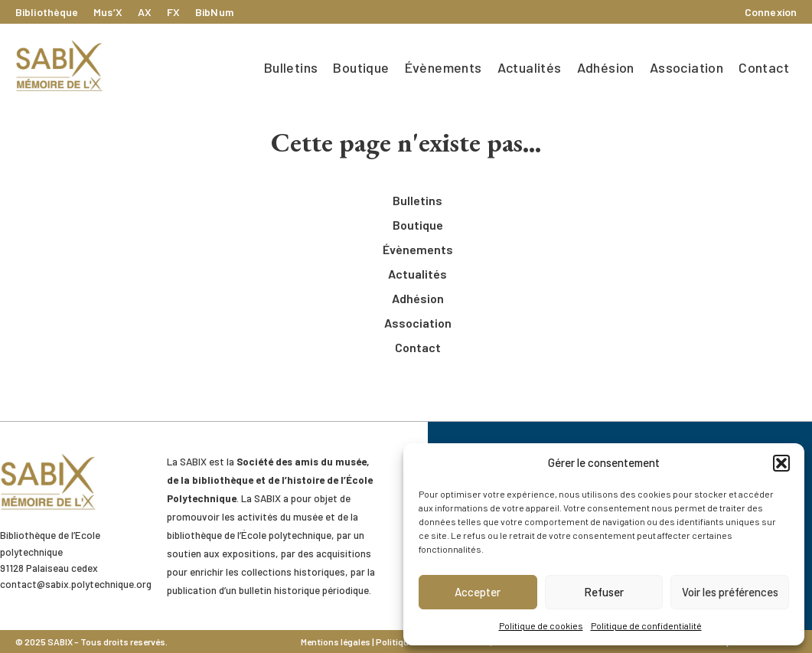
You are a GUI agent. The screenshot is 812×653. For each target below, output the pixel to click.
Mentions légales (336, 642)
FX (173, 12)
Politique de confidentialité (646, 625)
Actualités (530, 68)
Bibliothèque (47, 12)
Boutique (361, 68)
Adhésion (606, 68)
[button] (781, 463)
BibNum (214, 12)
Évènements (444, 68)
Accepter (478, 592)
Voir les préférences (730, 592)
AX (145, 12)
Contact (764, 68)
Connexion (771, 12)
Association (686, 68)
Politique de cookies (541, 625)
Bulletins (291, 68)
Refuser (604, 592)
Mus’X (108, 12)
